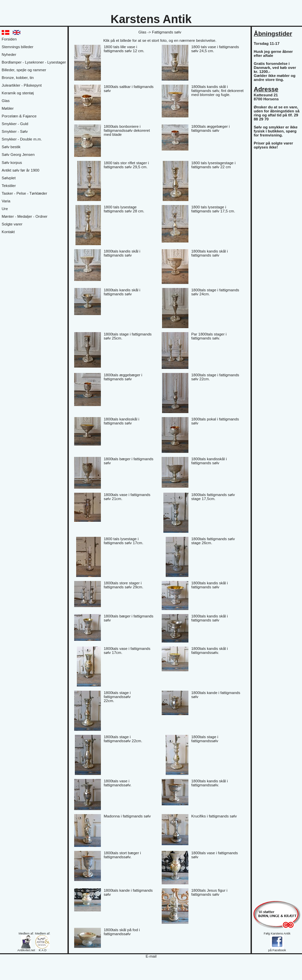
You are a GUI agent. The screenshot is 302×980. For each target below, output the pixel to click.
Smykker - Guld (15, 124)
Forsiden (9, 39)
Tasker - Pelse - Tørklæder (24, 193)
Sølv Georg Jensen (18, 155)
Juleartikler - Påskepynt (22, 85)
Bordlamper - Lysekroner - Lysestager (34, 62)
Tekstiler (9, 186)
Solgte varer (12, 224)
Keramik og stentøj (18, 93)
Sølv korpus (12, 163)
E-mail (151, 956)
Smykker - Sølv (15, 131)
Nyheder (9, 55)
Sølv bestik (11, 147)
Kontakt (8, 232)
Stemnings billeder (18, 47)
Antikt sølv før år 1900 (21, 170)
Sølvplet (9, 178)
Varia (6, 201)
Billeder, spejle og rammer (24, 70)
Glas (6, 101)
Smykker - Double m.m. (22, 139)
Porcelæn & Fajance (19, 116)
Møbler (8, 108)
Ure (5, 209)
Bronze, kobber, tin (18, 78)
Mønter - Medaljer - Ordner (25, 216)
